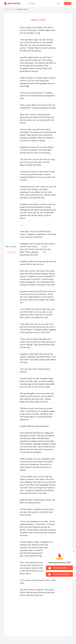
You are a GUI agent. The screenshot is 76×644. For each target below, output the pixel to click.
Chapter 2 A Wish (22, 9)
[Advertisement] (38, 614)
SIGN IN (68, 3)
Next (45, 252)
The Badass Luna (9, 9)
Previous (45, 247)
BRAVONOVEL (13, 3)
